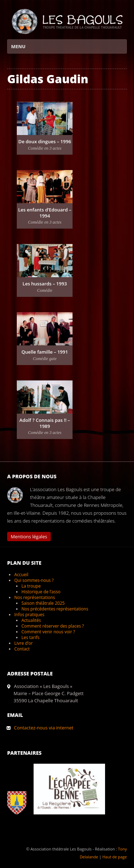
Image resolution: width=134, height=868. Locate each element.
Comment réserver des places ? (53, 626)
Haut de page (115, 857)
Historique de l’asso (41, 592)
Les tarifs (30, 637)
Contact (22, 649)
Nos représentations (35, 597)
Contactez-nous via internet (44, 728)
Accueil (21, 575)
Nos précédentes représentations (55, 609)
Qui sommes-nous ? (34, 580)
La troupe (31, 586)
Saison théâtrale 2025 (43, 603)
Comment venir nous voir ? (48, 632)
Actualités (31, 620)
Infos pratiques (29, 615)
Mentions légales (29, 537)
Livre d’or (24, 643)
